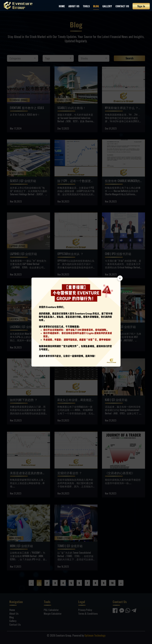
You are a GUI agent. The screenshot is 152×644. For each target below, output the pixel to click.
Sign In (141, 6)
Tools (86, 6)
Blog (96, 6)
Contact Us (122, 6)
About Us (74, 6)
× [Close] (120, 278)
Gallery (107, 6)
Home (62, 6)
